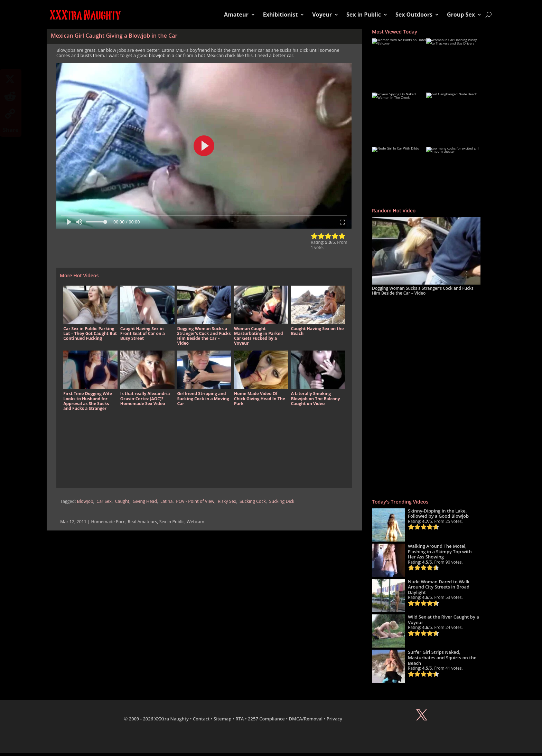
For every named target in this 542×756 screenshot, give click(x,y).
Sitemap (222, 719)
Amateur (236, 15)
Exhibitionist (281, 15)
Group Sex (461, 15)
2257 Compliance (266, 719)
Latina (167, 501)
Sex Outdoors (414, 15)
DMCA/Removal (306, 719)
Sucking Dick (282, 501)
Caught (122, 501)
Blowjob (85, 501)
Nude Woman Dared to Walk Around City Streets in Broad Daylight (439, 587)
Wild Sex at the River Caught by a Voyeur (443, 620)
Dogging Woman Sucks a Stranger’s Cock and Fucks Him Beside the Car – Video (423, 291)
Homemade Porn (108, 522)
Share (11, 130)
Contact (201, 719)
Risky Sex (227, 501)
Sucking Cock (253, 501)
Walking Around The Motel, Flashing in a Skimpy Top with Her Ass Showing (440, 551)
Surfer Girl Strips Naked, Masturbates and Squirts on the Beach (442, 657)
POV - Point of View (195, 501)
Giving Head (145, 501)
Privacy (334, 719)
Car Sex (104, 501)
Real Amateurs (143, 522)
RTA (240, 719)
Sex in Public (364, 15)
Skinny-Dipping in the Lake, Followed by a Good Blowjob (438, 514)
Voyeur (322, 15)
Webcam (195, 522)
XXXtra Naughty (172, 719)
